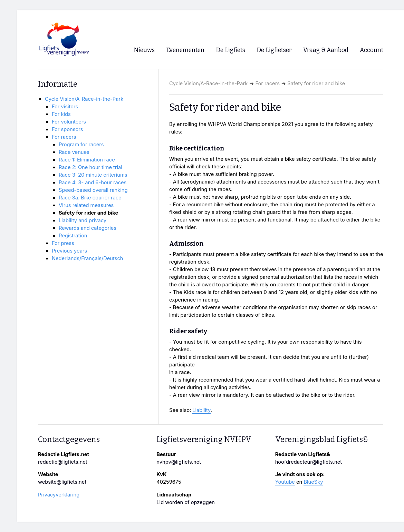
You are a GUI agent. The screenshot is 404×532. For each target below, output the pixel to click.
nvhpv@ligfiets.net (179, 462)
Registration (73, 236)
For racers (268, 83)
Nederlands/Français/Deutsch (87, 258)
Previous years (69, 251)
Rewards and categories (88, 228)
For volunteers (69, 122)
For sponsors (67, 129)
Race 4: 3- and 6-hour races (93, 183)
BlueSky (313, 482)
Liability (201, 410)
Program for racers (81, 145)
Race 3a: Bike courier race (90, 198)
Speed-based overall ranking (93, 190)
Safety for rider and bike (316, 83)
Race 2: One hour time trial (90, 167)
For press (63, 243)
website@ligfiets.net (62, 482)
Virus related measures (86, 205)
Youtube (285, 482)
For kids (61, 114)
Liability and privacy (83, 220)
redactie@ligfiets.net (63, 462)
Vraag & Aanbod (326, 50)
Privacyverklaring (59, 495)
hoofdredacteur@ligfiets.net (309, 462)
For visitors (65, 107)
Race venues (74, 152)
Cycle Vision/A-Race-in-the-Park (208, 83)
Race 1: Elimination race (87, 160)
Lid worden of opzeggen (186, 502)
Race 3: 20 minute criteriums (93, 175)
